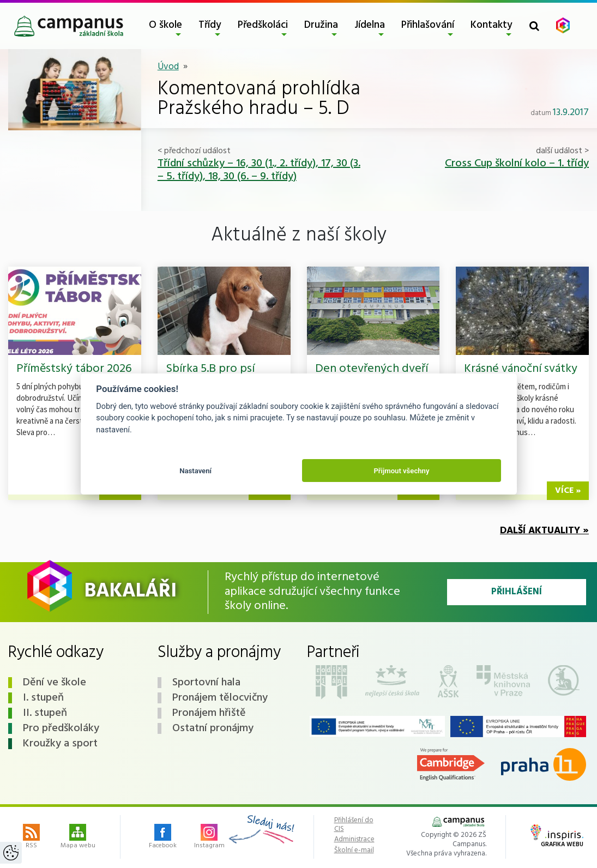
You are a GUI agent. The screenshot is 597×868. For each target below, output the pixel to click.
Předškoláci (263, 25)
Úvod (168, 67)
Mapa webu (78, 837)
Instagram (209, 837)
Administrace (354, 840)
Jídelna (370, 25)
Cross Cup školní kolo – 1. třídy (517, 164)
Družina (321, 25)
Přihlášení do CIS (354, 825)
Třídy (210, 25)
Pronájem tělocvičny (220, 698)
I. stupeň (43, 698)
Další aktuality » (544, 531)
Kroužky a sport (60, 744)
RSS (31, 837)
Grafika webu (557, 837)
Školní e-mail (354, 851)
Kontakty (492, 25)
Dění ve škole (55, 683)
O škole (165, 25)
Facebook (163, 837)
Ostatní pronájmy (213, 728)
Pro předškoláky (61, 728)
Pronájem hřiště (209, 713)
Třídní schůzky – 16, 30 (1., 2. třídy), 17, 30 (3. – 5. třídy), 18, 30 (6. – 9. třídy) (259, 170)
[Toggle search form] (534, 26)
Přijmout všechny (401, 471)
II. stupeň (45, 713)
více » (568, 491)
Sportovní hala (206, 683)
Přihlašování (428, 25)
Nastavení (195, 471)
